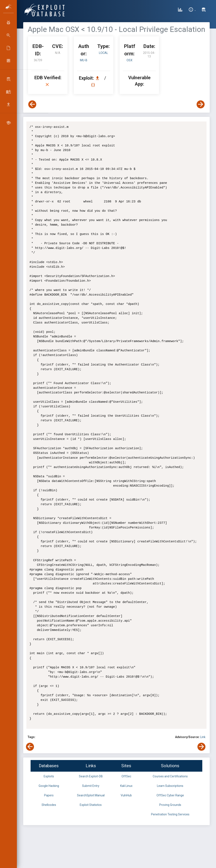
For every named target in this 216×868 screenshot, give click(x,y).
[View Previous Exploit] (32, 104)
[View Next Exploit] (201, 104)
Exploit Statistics (91, 805)
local (103, 53)
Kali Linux (126, 786)
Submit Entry (91, 786)
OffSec (126, 776)
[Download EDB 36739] (99, 78)
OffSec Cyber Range (170, 795)
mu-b (84, 60)
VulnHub (126, 795)
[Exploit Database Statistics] (180, 10)
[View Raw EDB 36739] (94, 85)
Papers (49, 795)
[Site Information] (192, 10)
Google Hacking (49, 786)
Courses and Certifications (170, 776)
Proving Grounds (170, 805)
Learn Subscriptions (170, 786)
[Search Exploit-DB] (204, 10)
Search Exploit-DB (91, 776)
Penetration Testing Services (170, 814)
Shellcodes (49, 805)
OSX (130, 60)
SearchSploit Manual (91, 795)
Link (203, 737)
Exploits (49, 776)
